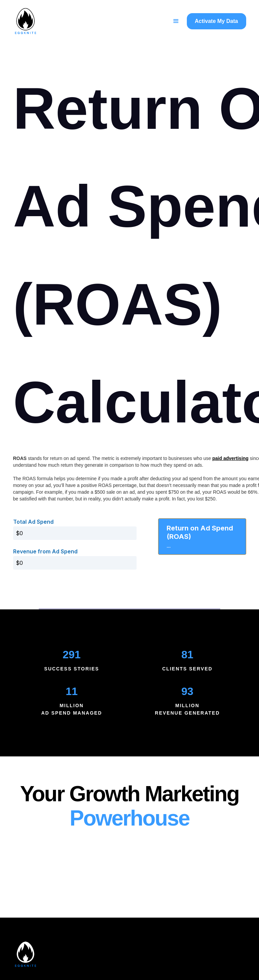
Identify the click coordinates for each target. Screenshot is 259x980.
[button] (176, 21)
